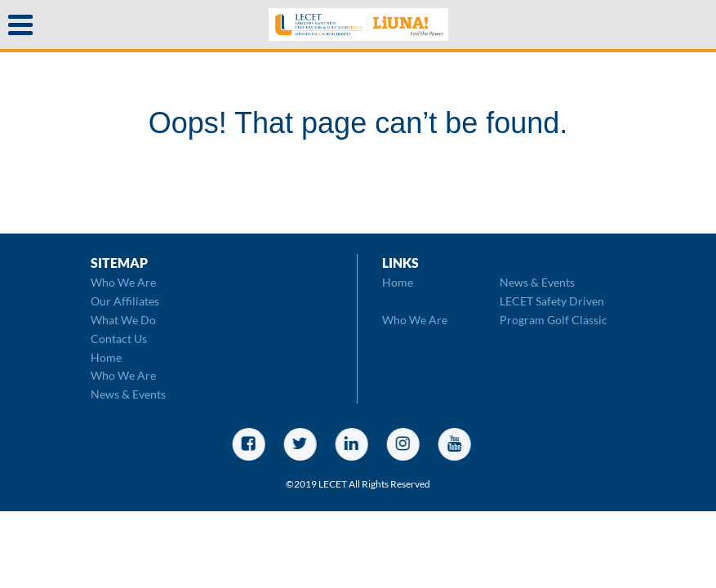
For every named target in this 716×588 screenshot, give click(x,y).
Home (106, 357)
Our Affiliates (125, 301)
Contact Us (119, 339)
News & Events (128, 394)
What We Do (123, 320)
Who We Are (123, 282)
